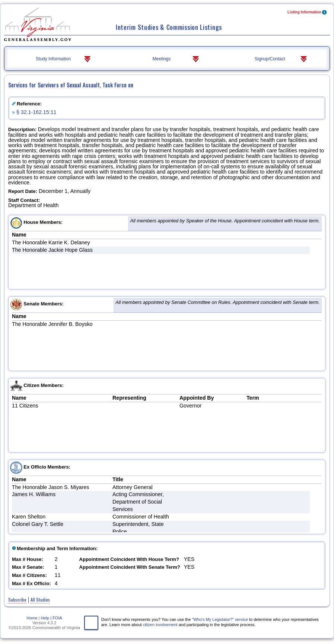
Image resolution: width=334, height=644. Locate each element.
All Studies (40, 599)
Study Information (64, 59)
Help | (46, 618)
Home (32, 618)
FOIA (57, 618)
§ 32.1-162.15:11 (36, 112)
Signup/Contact (282, 59)
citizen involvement (160, 625)
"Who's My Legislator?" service (220, 619)
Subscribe (17, 599)
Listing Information (307, 13)
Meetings (176, 59)
